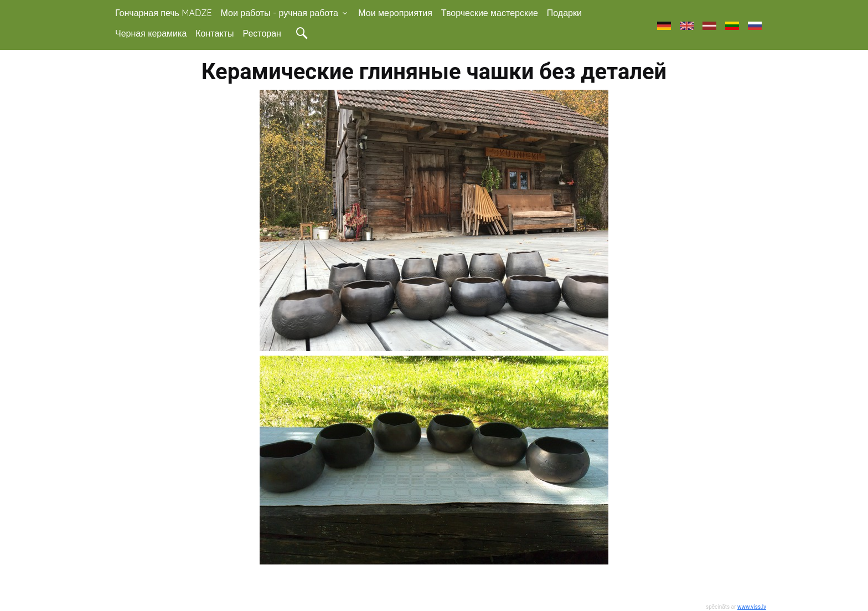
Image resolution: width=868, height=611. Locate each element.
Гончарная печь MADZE (164, 13)
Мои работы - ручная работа (285, 13)
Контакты (215, 33)
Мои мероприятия (395, 13)
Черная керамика (151, 33)
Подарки (564, 13)
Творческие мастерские (490, 13)
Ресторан (262, 33)
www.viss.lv (752, 607)
